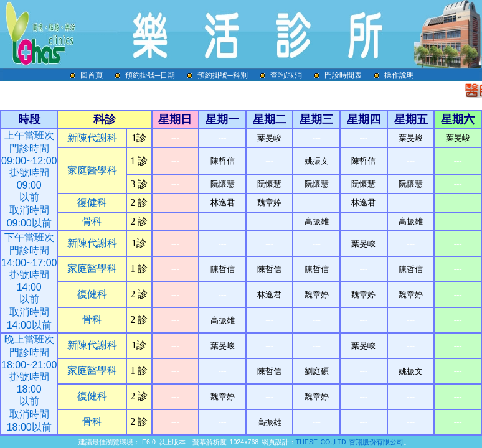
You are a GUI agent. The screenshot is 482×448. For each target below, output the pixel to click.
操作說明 (399, 75)
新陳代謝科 (92, 138)
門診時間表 (347, 75)
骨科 (92, 221)
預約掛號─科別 (226, 75)
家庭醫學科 (92, 170)
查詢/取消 (290, 75)
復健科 (92, 203)
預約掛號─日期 (154, 75)
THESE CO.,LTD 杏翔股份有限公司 (350, 442)
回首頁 (95, 75)
